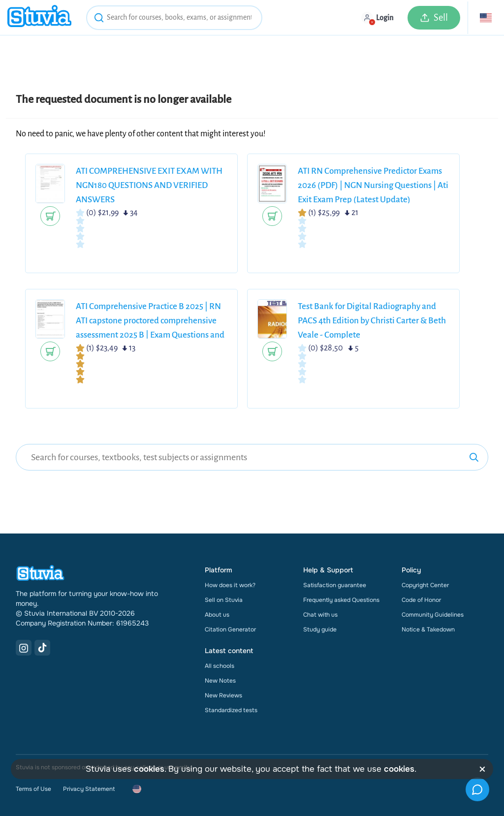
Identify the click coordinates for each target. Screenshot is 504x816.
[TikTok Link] (42, 648)
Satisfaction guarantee (335, 585)
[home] (39, 17)
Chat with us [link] (320, 615)
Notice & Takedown (428, 629)
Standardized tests (231, 710)
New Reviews (223, 695)
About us (217, 615)
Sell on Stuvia (224, 600)
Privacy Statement (89, 789)
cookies (149, 769)
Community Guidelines (433, 615)
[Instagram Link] (24, 648)
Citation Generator (230, 629)
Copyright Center (425, 585)
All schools (220, 666)
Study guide (320, 629)
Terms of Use (33, 789)
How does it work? (230, 585)
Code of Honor (421, 600)
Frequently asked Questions (341, 600)
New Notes (220, 681)
